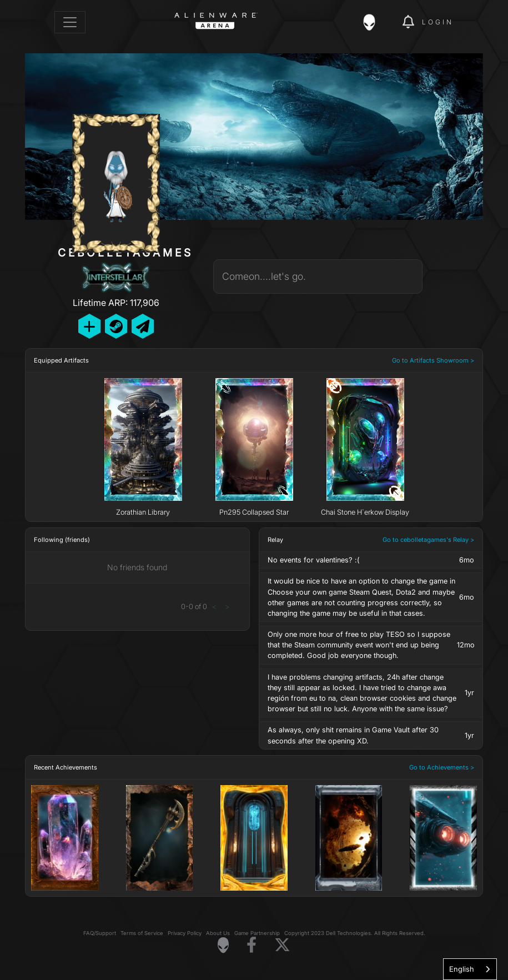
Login (438, 22)
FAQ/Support (100, 933)
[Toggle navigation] (70, 22)
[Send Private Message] (143, 326)
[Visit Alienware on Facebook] (252, 945)
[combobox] (470, 969)
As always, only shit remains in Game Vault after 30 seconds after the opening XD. (353, 735)
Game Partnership (257, 933)
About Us (218, 933)
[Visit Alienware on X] (282, 945)
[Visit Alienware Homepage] (223, 945)
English (462, 969)
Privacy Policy (185, 933)
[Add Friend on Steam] (116, 326)
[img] (375, 22)
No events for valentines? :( (313, 560)
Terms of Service (142, 933)
